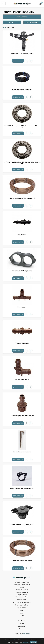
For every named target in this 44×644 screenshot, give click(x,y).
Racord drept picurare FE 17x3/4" (22, 416)
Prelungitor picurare (22, 343)
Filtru (12, 22)
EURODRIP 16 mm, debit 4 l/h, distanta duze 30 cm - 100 (22, 163)
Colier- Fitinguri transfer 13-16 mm (22, 488)
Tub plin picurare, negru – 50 (22, 90)
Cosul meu (21, 621)
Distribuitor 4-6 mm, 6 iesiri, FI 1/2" (22, 524)
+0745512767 (22, 595)
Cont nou (22, 629)
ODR (21, 613)
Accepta (33, 642)
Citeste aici (26, 642)
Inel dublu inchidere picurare (22, 271)
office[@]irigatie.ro (22, 592)
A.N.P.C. (22, 616)
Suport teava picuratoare (22, 452)
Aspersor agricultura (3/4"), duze (22, 53)
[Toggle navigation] (3, 4)
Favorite (21, 623)
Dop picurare (22, 235)
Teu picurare (22, 307)
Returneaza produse (21, 605)
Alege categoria (22, 17)
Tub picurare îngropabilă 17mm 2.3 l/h (22, 198)
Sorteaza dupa (32, 22)
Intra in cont (21, 626)
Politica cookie (21, 599)
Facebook (26, 634)
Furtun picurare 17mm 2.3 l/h (22, 561)
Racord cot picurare (22, 379)
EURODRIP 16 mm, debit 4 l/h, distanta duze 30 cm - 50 (22, 127)
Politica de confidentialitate (21, 602)
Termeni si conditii (21, 597)
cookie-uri (14, 640)
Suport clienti (21, 608)
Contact (21, 610)
